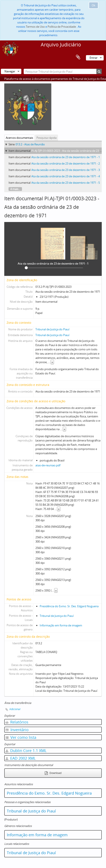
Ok (94, 5)
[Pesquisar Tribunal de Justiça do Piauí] (63, 71)
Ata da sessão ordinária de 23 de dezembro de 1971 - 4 (66, 176)
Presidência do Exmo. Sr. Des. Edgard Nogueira (69, 606)
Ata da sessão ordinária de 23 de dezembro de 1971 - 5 (66, 183)
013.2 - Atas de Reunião (30, 144)
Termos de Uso (35, 27)
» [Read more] (52, 362)
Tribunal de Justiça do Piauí (52, 329)
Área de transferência (78, 57)
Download (53, 773)
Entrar (94, 58)
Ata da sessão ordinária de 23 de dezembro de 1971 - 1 (66, 157)
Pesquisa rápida (46, 138)
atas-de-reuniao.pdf (48, 465)
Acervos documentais (19, 138)
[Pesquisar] (99, 71)
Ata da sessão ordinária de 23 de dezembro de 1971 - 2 (66, 163)
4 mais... (15, 189)
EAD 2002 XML (21, 758)
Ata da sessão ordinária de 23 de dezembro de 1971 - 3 (66, 170)
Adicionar (15, 709)
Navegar (10, 71)
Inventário (17, 730)
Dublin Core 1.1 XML (26, 751)
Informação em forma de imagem (61, 625)
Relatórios (17, 722)
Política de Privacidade (62, 27)
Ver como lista (21, 737)
